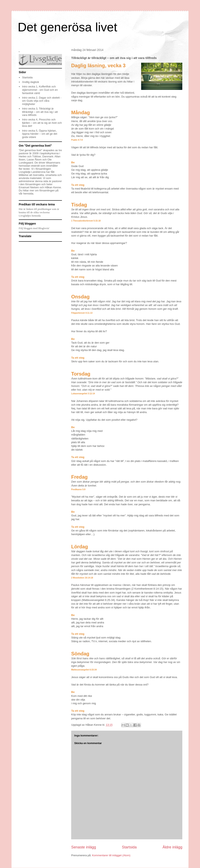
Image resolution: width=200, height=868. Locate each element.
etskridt (36, 166)
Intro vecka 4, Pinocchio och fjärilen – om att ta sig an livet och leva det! (42, 123)
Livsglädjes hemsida (30, 216)
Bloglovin (44, 228)
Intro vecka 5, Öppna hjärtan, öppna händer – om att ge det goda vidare (40, 134)
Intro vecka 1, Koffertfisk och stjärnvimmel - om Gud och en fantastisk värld (40, 90)
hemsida (28, 194)
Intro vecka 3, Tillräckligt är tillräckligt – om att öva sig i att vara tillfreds (40, 112)
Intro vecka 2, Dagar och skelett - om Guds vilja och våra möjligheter (42, 101)
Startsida (129, 847)
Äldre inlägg (172, 847)
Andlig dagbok (30, 82)
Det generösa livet (67, 27)
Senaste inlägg (84, 847)
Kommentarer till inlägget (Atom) (111, 855)
